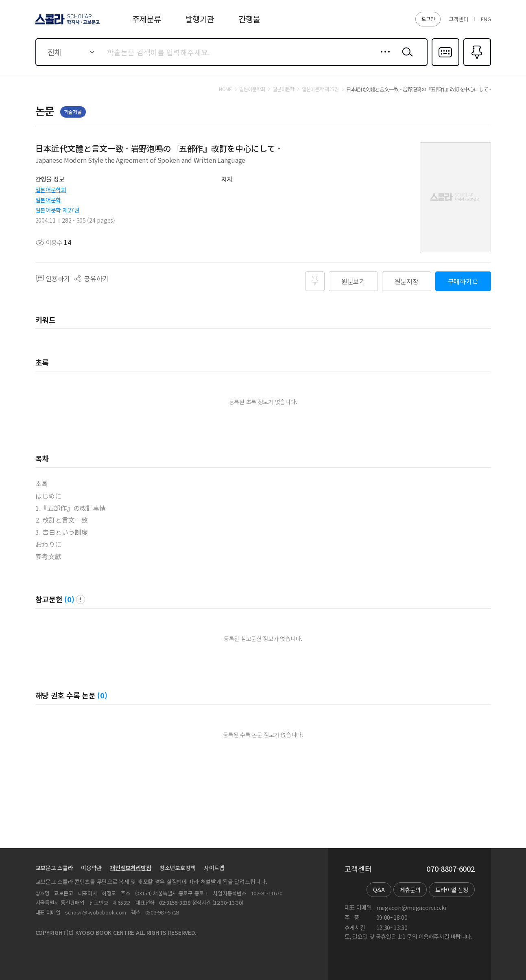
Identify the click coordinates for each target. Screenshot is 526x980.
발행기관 (200, 19)
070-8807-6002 (450, 869)
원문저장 (407, 281)
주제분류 (147, 19)
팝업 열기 (81, 599)
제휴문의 (410, 890)
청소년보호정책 (178, 868)
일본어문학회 (51, 190)
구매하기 (460, 281)
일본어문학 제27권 (57, 210)
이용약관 (91, 868)
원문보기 (353, 281)
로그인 (428, 19)
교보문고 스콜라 (54, 868)
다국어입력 (445, 65)
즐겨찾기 (476, 65)
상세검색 (383, 58)
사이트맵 (214, 868)
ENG (486, 19)
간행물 (249, 19)
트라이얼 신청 (452, 890)
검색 (406, 58)
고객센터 (458, 19)
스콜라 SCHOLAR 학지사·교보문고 (66, 24)
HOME (225, 89)
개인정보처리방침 (131, 868)
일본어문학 (48, 200)
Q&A (379, 890)
